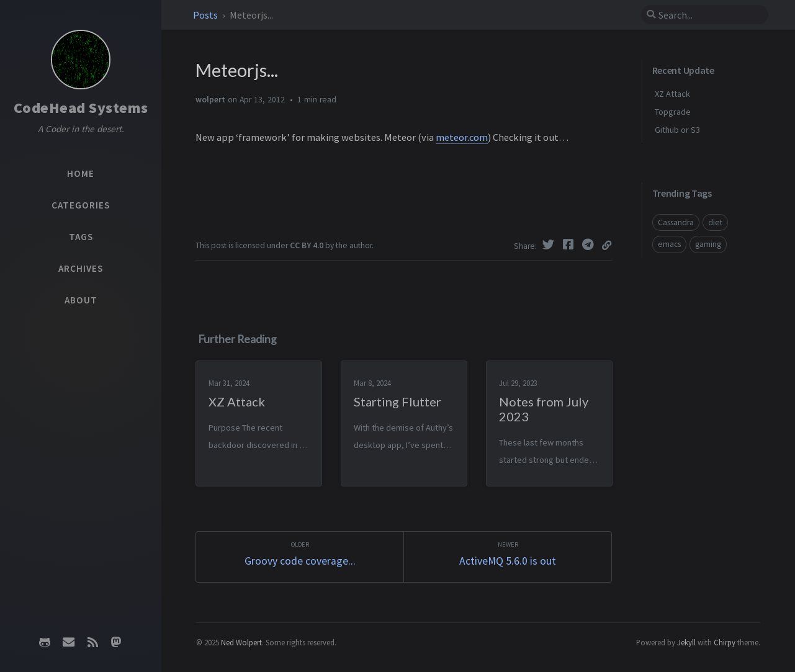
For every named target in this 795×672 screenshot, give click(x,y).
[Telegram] (590, 244)
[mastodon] (116, 642)
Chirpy (725, 642)
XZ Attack (672, 94)
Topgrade (673, 112)
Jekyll (686, 642)
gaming (708, 244)
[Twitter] (550, 244)
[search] (705, 15)
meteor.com (462, 137)
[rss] (92, 642)
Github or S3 (677, 130)
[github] (45, 642)
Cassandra (676, 222)
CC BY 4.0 (307, 245)
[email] (69, 642)
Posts (206, 15)
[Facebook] (570, 244)
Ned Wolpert (241, 642)
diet (715, 222)
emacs (669, 244)
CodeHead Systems (81, 108)
